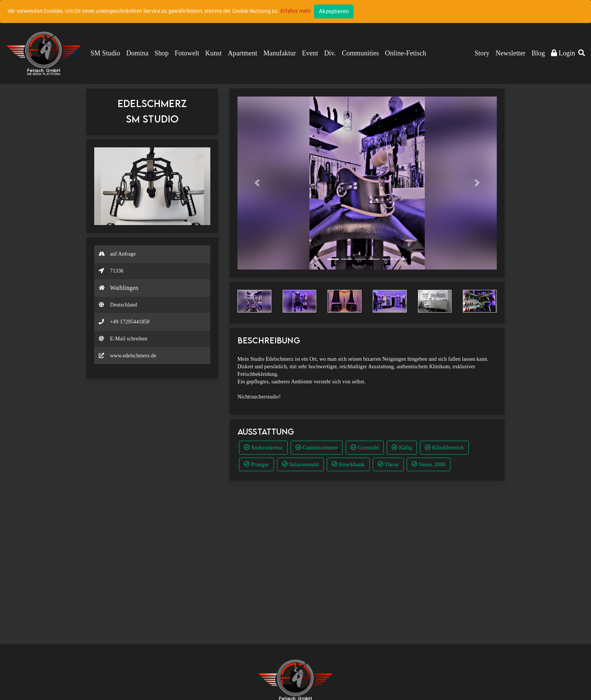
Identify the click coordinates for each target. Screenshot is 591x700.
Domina (137, 53)
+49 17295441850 (130, 322)
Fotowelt (187, 53)
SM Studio (105, 53)
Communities (361, 53)
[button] (582, 54)
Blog (538, 53)
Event (310, 53)
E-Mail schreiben (129, 339)
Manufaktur (280, 53)
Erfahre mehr (296, 11)
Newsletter (511, 53)
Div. (330, 53)
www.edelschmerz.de (133, 356)
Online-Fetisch (406, 53)
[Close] (334, 11)
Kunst (214, 53)
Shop (162, 53)
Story (482, 53)
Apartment (242, 53)
